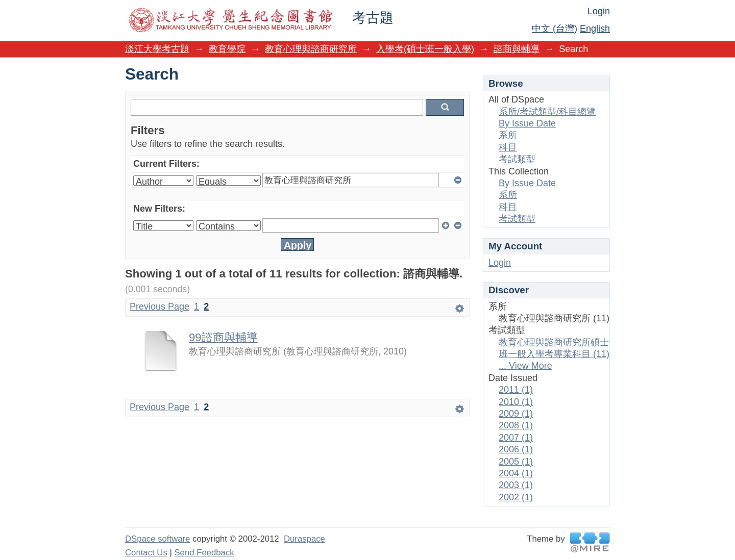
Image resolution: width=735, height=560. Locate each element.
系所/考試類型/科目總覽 (547, 112)
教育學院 (227, 49)
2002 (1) (516, 497)
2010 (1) (516, 402)
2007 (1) (516, 438)
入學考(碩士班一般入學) (425, 49)
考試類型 (517, 159)
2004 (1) (516, 473)
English (595, 29)
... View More (525, 366)
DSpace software (157, 539)
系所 (508, 135)
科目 (508, 147)
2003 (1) (516, 485)
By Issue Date (527, 123)
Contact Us (146, 553)
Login (599, 11)
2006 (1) (516, 449)
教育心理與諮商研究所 (311, 49)
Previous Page (160, 307)
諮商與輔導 (517, 49)
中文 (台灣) (555, 29)
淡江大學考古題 (157, 49)
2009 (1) (516, 414)
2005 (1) (516, 462)
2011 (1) (516, 390)
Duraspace (304, 539)
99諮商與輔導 (223, 337)
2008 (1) (516, 425)
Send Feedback (204, 553)
